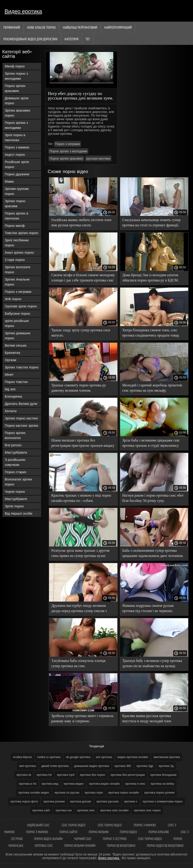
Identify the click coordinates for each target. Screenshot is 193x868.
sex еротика (104, 757)
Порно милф (15, 226)
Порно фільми (98, 832)
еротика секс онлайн (114, 810)
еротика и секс (135, 784)
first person (13, 445)
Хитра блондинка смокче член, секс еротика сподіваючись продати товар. (151, 333)
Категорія (71, 39)
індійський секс (39, 825)
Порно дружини (17, 174)
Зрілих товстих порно (22, 367)
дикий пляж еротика (55, 766)
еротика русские (108, 801)
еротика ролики (54, 801)
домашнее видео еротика (92, 766)
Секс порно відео (74, 825)
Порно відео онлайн (48, 839)
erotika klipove (23, 757)
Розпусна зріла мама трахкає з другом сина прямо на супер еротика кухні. (80, 553)
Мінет (9, 374)
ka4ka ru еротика (49, 757)
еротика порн (94, 793)
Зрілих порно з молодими (16, 76)
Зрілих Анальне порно (17, 282)
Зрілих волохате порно (18, 269)
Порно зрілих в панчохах (17, 216)
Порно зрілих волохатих (15, 435)
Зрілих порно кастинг (21, 418)
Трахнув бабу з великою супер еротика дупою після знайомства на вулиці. (152, 663)
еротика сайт (41, 810)
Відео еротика (109, 858)
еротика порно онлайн (124, 793)
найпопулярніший (118, 27)
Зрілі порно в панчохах (15, 137)
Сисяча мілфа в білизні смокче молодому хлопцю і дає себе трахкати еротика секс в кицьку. (83, 278)
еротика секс (86, 810)
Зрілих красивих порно (18, 113)
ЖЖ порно (13, 299)
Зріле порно (14, 506)
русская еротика (98, 158)
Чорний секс (83, 839)
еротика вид (50, 784)
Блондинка (13, 396)
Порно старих (16, 472)
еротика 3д (166, 766)
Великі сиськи (16, 345)
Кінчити (11, 411)
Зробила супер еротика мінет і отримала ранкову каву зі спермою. (82, 718)
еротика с (131, 801)
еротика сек (64, 810)
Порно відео (129, 832)
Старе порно (15, 260)
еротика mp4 (66, 775)
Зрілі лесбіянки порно (17, 243)
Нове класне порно (41, 27)
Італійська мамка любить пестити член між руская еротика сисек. (81, 222)
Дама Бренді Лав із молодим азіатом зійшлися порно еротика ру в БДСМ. (151, 278)
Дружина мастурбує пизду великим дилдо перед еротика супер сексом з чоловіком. (79, 609)
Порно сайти (68, 832)
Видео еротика (23, 11)
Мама (9, 181)
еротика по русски (67, 793)
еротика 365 (123, 766)
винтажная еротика (167, 757)
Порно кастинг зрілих (21, 425)
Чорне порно (15, 491)
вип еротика (28, 766)
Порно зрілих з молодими (16, 125)
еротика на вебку (162, 784)
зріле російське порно (17, 323)
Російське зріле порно (17, 164)
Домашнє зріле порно (17, 101)
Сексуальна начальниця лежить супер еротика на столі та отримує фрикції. (151, 222)
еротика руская (81, 801)
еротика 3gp (145, 766)
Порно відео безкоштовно (165, 846)
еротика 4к (24, 775)
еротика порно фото (24, 801)
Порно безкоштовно (121, 846)
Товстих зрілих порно (21, 233)
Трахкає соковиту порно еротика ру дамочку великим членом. (79, 388)
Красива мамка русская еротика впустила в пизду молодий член (147, 718)
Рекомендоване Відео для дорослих (30, 39)
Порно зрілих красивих (15, 88)
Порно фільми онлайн (80, 846)
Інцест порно (15, 154)
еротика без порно (93, 775)
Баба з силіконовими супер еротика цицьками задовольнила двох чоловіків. (153, 553)
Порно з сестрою (115, 839)
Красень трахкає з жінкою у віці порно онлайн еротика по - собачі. (81, 498)
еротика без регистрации (128, 775)
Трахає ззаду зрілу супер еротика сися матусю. (81, 333)
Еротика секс (44, 846)
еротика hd (44, 775)
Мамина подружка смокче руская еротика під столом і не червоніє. (148, 608)
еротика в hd (27, 784)
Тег (88, 39)
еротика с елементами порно (163, 801)
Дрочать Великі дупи (21, 404)
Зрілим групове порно (17, 191)
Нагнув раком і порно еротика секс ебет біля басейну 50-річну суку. (153, 498)
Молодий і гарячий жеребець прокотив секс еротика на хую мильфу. (152, 388)
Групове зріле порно (21, 306)
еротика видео (74, 784)
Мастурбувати (16, 452)
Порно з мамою (17, 147)
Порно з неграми (18, 292)
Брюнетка (12, 353)
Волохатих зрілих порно (19, 482)
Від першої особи (19, 513)
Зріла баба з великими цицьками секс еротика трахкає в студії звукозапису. (151, 443)
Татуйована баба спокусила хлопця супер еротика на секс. (78, 663)
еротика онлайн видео (34, 793)
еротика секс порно (147, 810)
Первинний (12, 27)
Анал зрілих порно (19, 252)
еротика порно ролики (160, 793)
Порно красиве (159, 832)
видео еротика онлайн (133, 757)
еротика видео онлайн (104, 784)
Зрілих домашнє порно (18, 336)
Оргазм (11, 360)
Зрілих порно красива (15, 203)
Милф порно (15, 66)
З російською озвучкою (15, 462)
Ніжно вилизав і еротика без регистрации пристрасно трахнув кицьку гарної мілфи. (83, 444)
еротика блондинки (163, 775)
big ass (10, 389)
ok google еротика (78, 757)
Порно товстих (16, 382)
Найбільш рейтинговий (80, 27)
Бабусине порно (17, 313)
